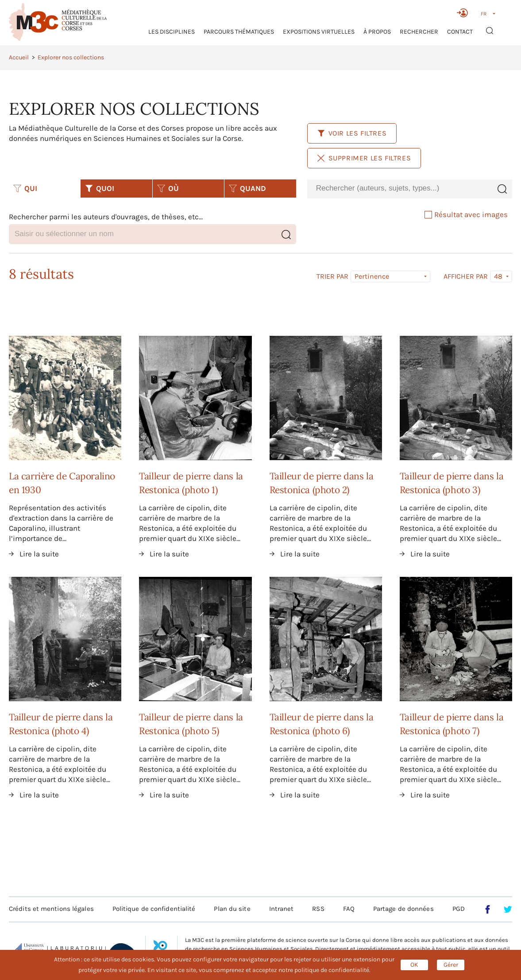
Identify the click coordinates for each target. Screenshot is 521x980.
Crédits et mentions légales (51, 909)
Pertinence (372, 276)
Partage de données (403, 909)
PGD (459, 909)
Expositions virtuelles (319, 32)
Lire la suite (39, 554)
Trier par (332, 276)
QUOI (100, 188)
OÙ (168, 188)
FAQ (349, 909)
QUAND (247, 188)
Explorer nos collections (71, 57)
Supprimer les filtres (364, 158)
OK (414, 965)
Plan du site (232, 909)
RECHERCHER (419, 32)
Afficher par (466, 276)
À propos (377, 32)
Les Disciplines (172, 32)
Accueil (19, 57)
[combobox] (399, 189)
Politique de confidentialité (154, 909)
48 (498, 276)
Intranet (282, 909)
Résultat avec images (466, 214)
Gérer (451, 965)
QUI (25, 188)
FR (484, 14)
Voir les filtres (352, 133)
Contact (460, 32)
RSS (318, 909)
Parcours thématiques (239, 32)
